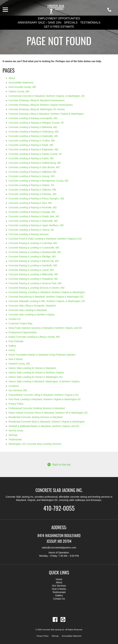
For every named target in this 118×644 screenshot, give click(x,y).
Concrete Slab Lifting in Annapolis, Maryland (32, 306)
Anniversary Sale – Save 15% (40, 23)
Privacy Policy (16, 404)
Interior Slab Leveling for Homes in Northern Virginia (36, 373)
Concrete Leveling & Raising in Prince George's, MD (36, 199)
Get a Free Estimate (59, 27)
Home (12, 350)
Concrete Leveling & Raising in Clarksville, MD (33, 136)
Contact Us (14, 319)
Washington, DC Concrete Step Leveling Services (35, 444)
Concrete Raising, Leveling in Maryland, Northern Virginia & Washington (47, 292)
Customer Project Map (20, 323)
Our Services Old (18, 390)
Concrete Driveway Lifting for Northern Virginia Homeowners (41, 105)
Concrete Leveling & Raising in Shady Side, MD (34, 216)
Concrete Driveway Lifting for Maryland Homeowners (37, 100)
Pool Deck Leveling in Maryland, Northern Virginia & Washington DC (45, 399)
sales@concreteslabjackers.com (59, 548)
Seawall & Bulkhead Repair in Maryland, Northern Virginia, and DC (44, 426)
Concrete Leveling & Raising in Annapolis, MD (33, 118)
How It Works (16, 359)
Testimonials (90, 23)
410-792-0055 (59, 508)
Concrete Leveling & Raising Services (29, 234)
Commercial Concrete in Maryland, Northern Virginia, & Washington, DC (47, 96)
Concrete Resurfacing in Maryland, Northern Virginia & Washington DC (46, 297)
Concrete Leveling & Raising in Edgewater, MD (33, 149)
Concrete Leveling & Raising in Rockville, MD (33, 207)
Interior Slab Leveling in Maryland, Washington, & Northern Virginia (44, 381)
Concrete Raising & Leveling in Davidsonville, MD (35, 252)
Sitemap (13, 435)
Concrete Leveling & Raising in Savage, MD (32, 212)
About (12, 78)
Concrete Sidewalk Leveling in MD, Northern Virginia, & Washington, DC (47, 301)
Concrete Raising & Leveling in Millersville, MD (33, 274)
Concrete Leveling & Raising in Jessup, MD (32, 176)
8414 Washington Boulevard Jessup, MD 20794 (59, 538)
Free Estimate (16, 341)
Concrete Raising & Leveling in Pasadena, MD (33, 279)
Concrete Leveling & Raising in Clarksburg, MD (34, 132)
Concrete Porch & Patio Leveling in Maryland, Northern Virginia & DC (45, 239)
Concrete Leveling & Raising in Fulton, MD (31, 158)
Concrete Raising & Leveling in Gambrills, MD (33, 265)
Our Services (59, 586)
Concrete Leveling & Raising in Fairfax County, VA (35, 154)
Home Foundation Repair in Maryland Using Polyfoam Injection (42, 355)
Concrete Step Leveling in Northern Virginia (32, 315)
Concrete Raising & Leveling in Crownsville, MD (34, 248)
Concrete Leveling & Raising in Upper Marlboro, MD (36, 225)
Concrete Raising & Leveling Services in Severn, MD (37, 288)
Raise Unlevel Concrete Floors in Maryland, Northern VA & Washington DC (48, 413)
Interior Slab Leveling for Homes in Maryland (32, 368)
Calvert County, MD (19, 91)
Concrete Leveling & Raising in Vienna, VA (31, 230)
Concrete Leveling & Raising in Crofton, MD (32, 141)
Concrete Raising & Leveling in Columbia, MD (33, 243)
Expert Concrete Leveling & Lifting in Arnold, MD (34, 337)
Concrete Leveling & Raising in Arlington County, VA (36, 123)
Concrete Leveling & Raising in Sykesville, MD (33, 221)
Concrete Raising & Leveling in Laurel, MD (31, 270)
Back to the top (59, 465)
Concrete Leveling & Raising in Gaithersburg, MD (35, 163)
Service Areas (16, 431)
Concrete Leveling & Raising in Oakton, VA (31, 185)
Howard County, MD (19, 364)
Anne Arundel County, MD (22, 87)
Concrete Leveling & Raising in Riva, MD (30, 203)
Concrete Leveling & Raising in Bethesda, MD (33, 127)
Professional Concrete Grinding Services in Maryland (37, 408)
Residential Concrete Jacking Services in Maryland (35, 417)
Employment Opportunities (59, 18)
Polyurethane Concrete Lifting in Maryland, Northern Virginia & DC (44, 395)
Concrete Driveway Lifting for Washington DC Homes (37, 109)
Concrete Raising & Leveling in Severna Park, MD (35, 283)
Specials (71, 23)
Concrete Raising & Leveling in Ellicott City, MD (34, 261)
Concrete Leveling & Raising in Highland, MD (32, 172)
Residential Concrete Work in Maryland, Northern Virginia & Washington (47, 422)
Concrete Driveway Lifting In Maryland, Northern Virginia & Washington (46, 114)
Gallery (12, 346)
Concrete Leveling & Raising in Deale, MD (31, 145)
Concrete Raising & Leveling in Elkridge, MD (32, 257)
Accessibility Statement (21, 83)
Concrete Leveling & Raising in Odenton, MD (32, 190)
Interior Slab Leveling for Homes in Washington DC (36, 377)
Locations (14, 386)
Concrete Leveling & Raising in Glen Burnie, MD (34, 167)
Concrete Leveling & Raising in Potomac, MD (32, 194)
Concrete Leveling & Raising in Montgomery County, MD (38, 181)
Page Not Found (59, 40)
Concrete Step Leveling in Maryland (28, 310)
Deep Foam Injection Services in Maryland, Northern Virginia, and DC (45, 328)
